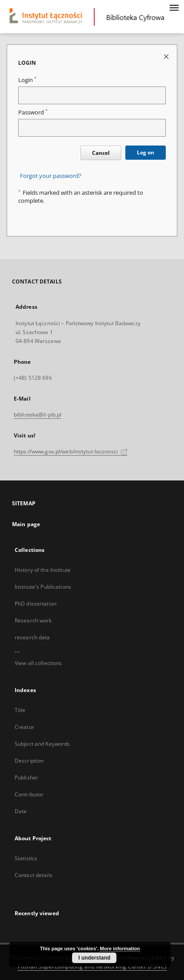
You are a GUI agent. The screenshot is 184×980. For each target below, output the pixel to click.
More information (120, 949)
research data (32, 637)
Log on (146, 152)
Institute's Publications (43, 587)
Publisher (26, 777)
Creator (24, 727)
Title (20, 710)
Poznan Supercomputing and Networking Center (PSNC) (92, 966)
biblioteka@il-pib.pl (38, 415)
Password (33, 112)
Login (27, 80)
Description (29, 761)
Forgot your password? (51, 176)
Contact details (34, 875)
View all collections (38, 663)
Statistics (26, 858)
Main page (26, 524)
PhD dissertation (36, 604)
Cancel (101, 153)
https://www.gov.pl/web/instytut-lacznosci (71, 451)
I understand (94, 958)
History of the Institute (43, 570)
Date (21, 811)
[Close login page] (167, 56)
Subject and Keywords (42, 744)
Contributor (29, 794)
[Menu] (174, 7)
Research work (33, 620)
